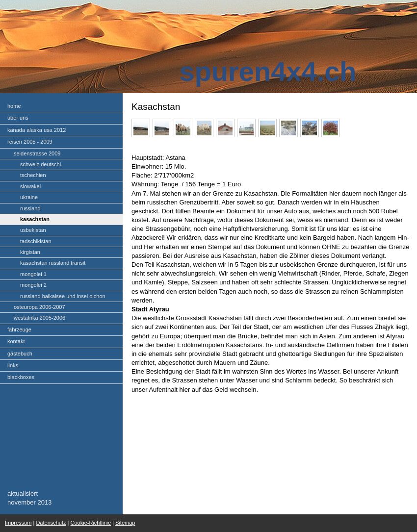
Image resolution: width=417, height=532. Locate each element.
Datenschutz (51, 523)
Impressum (18, 523)
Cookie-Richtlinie (91, 523)
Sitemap (125, 523)
